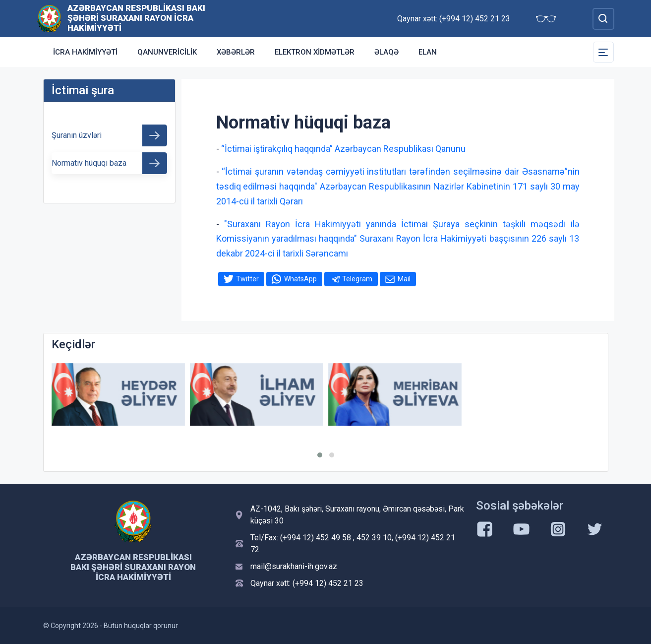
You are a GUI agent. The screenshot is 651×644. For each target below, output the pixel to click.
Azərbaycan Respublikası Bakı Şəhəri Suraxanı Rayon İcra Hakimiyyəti (136, 18)
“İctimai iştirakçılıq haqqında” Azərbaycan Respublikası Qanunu (343, 149)
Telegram (357, 279)
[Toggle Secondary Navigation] (603, 52)
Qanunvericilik (167, 52)
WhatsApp (300, 279)
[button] (320, 455)
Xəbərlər (236, 52)
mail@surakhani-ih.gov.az (294, 566)
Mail (404, 279)
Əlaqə (386, 52)
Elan (428, 52)
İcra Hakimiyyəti (85, 52)
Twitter (247, 279)
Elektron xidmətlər (315, 52)
